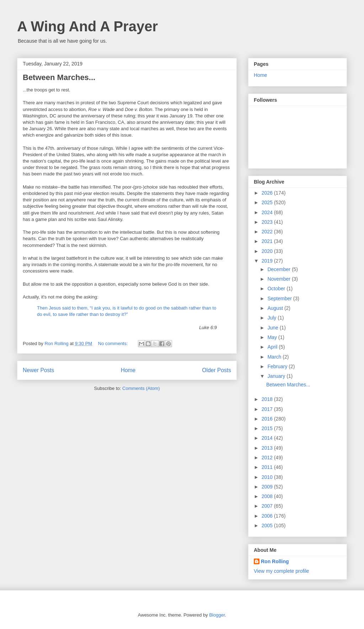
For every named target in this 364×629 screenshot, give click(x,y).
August (276, 308)
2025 (268, 202)
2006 (268, 516)
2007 (268, 506)
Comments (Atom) (141, 388)
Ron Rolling (275, 561)
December (279, 269)
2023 (268, 222)
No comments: (114, 343)
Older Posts (217, 370)
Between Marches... (59, 77)
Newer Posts (38, 370)
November (279, 279)
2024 (268, 212)
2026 (268, 193)
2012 (268, 458)
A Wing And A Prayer (87, 26)
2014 (268, 438)
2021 (268, 241)
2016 (268, 419)
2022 (268, 232)
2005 (268, 525)
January (277, 376)
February (278, 366)
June (273, 328)
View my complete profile (281, 571)
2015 (268, 428)
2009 (268, 487)
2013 (268, 448)
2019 (268, 261)
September (280, 298)
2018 (268, 399)
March (275, 357)
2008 (268, 496)
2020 (268, 251)
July (272, 318)
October (277, 289)
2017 (268, 409)
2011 (268, 467)
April (273, 347)
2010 (268, 477)
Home (128, 370)
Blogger (217, 615)
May (273, 337)
